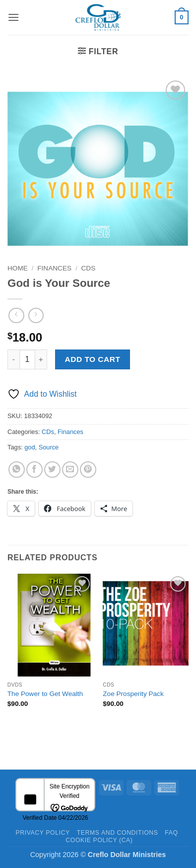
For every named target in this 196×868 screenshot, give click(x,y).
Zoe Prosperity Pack (133, 694)
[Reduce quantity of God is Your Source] (13, 359)
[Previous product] (36, 315)
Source (49, 447)
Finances (54, 268)
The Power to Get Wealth (45, 694)
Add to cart (93, 359)
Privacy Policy (42, 833)
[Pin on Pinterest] (88, 470)
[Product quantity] (27, 359)
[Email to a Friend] (70, 470)
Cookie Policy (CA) (99, 840)
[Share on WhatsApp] (17, 470)
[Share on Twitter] (52, 470)
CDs (89, 268)
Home (18, 268)
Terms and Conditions (118, 833)
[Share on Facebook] (34, 470)
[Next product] (16, 315)
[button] (13, 17)
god (30, 447)
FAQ (171, 833)
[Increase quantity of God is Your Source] (41, 359)
